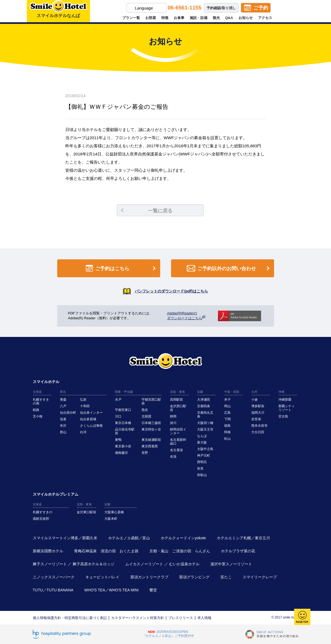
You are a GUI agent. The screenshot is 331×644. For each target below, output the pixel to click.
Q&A (229, 18)
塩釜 (63, 419)
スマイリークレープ (260, 577)
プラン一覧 (131, 18)
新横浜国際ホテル (48, 551)
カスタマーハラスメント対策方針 (138, 618)
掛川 (173, 423)
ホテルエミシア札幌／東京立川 (243, 538)
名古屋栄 (176, 450)
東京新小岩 (123, 446)
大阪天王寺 (205, 429)
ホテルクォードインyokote (183, 538)
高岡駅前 (176, 400)
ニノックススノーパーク (54, 577)
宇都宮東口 (123, 410)
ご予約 (261, 8)
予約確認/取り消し (221, 8)
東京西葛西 (150, 446)
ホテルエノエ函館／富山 (129, 538)
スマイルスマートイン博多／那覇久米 (65, 538)
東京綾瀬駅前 (151, 440)
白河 (83, 432)
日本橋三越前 (151, 423)
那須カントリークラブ (149, 577)
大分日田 (258, 432)
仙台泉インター (91, 413)
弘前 (83, 400)
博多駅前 (258, 406)
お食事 (179, 18)
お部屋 (151, 18)
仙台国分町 (68, 413)
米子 (227, 400)
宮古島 (283, 416)
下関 (227, 419)
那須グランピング (194, 577)
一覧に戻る (147, 211)
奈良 (200, 468)
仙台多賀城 (88, 419)
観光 (216, 18)
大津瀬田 (204, 400)
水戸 (118, 400)
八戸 (63, 406)
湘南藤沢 (121, 453)
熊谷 (145, 410)
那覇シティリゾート (287, 408)
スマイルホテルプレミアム (56, 494)
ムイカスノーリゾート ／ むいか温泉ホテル (162, 564)
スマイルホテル (46, 382)
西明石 (202, 462)
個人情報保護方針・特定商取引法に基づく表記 (70, 618)
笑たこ (226, 577)
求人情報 (204, 618)
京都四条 (204, 406)
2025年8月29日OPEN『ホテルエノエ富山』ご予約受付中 (168, 634)
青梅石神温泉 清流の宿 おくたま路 (106, 551)
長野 (145, 453)
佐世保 (256, 419)
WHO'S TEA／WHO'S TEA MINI (112, 590)
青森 (63, 400)
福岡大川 (258, 413)
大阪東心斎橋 (114, 512)
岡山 (227, 406)
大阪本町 (111, 519)
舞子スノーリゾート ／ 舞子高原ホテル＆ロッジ (74, 564)
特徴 (165, 18)
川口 (118, 416)
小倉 (255, 400)
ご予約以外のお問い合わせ (229, 268)
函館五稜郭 (41, 519)
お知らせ (246, 18)
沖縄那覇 (285, 400)
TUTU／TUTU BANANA (53, 590)
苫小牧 (38, 416)
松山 (227, 439)
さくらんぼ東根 (91, 426)
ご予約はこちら (122, 268)
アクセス (265, 18)
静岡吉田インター (178, 431)
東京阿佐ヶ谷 (151, 429)
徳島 (227, 426)
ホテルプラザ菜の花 (238, 551)
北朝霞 (146, 416)
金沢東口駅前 (86, 512)
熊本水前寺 (259, 426)
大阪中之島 (205, 449)
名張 (173, 457)
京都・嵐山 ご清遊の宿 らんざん (180, 551)
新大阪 (202, 442)
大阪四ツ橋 (205, 423)
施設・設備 (199, 18)
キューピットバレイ (102, 577)
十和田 (85, 406)
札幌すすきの (43, 512)
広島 (227, 413)
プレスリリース (181, 618)
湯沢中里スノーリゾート (231, 564)
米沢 (63, 426)
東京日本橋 (123, 423)
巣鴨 (118, 440)
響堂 (153, 590)
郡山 (63, 432)
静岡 (173, 416)
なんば (202, 436)
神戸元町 (204, 455)
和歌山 (202, 475)
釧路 (36, 410)
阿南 (227, 432)
